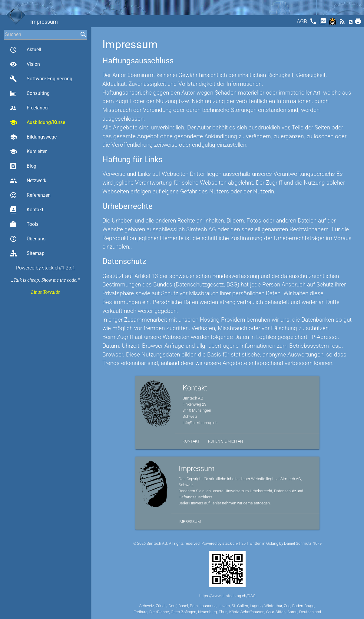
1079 (317, 543)
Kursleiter (28, 152)
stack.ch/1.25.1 (59, 268)
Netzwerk (28, 181)
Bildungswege (33, 137)
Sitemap (27, 253)
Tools (24, 224)
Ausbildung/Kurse (37, 122)
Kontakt (26, 210)
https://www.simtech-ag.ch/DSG (227, 596)
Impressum (190, 522)
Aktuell (25, 50)
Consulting (30, 93)
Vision (25, 64)
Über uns (28, 239)
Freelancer (29, 108)
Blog (23, 166)
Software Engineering (41, 79)
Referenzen (30, 195)
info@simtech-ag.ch (200, 423)
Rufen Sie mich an (225, 441)
